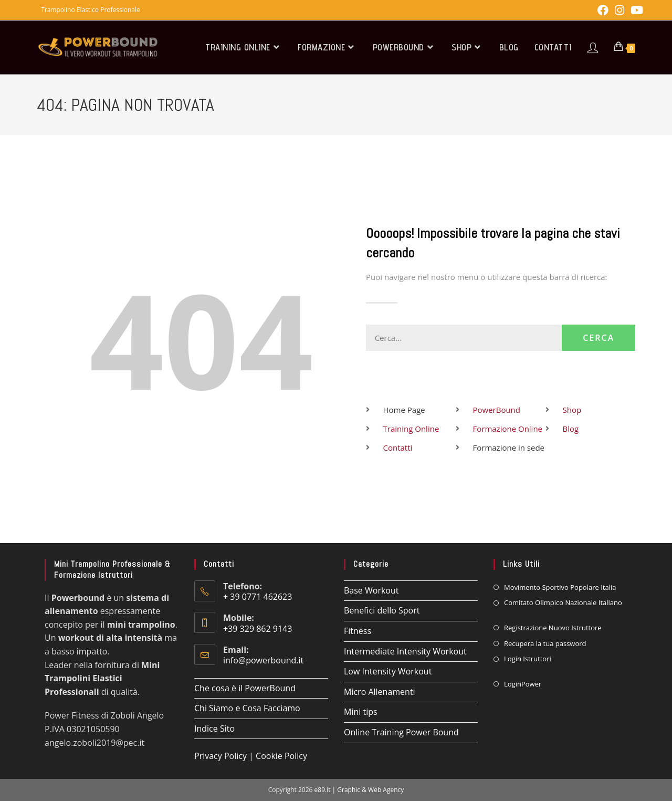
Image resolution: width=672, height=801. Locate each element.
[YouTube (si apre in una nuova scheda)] (635, 10)
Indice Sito (214, 729)
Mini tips (361, 712)
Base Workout (371, 590)
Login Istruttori (528, 659)
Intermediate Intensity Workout (405, 651)
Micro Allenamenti (380, 692)
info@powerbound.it (263, 660)
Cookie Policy (281, 756)
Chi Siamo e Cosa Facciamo (247, 708)
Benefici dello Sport (382, 610)
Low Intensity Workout (388, 671)
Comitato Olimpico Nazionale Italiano (563, 602)
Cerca (597, 338)
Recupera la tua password (545, 643)
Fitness (358, 631)
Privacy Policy (220, 756)
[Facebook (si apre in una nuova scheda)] (603, 10)
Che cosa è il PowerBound (245, 688)
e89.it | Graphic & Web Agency (359, 790)
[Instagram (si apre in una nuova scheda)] (619, 10)
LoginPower (523, 684)
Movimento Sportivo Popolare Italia (560, 587)
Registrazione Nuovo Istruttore (553, 628)
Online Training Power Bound (401, 732)
